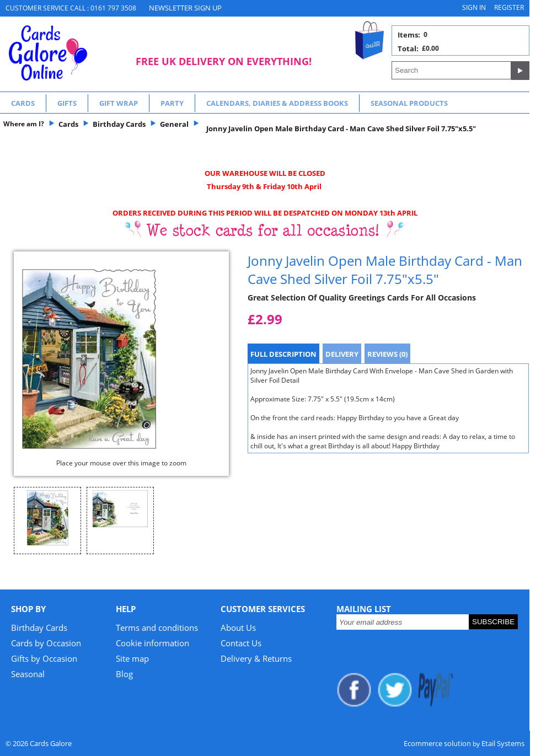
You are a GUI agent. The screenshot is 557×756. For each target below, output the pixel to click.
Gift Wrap (119, 103)
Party (172, 103)
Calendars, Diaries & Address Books (277, 103)
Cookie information (152, 643)
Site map (132, 658)
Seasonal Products (409, 103)
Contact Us (241, 643)
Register (509, 7)
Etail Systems (503, 743)
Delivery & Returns (256, 658)
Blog (124, 674)
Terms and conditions (157, 628)
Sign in (474, 7)
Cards (23, 103)
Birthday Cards (39, 628)
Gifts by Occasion (44, 658)
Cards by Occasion (46, 643)
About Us (238, 628)
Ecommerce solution (437, 743)
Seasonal (28, 674)
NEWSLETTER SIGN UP (185, 8)
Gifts (67, 103)
